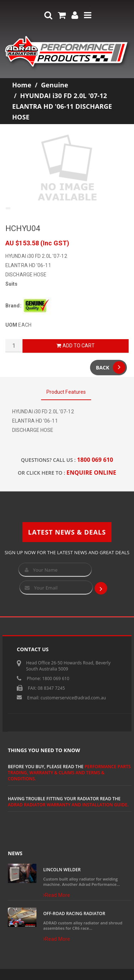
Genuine (55, 85)
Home (22, 85)
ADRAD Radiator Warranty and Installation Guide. (68, 805)
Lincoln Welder (62, 870)
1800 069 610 (95, 460)
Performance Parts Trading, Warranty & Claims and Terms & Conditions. (69, 773)
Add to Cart (75, 346)
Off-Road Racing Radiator (74, 913)
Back (111, 367)
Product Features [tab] (66, 392)
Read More (57, 895)
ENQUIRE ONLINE (91, 473)
